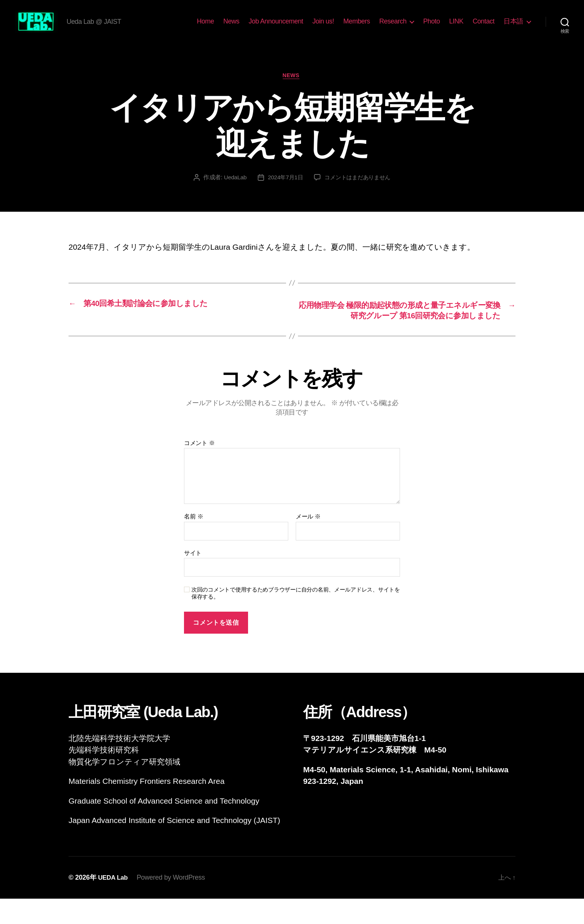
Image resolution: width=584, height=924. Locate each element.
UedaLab (232, 190)
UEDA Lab (114, 903)
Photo (431, 27)
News (231, 27)
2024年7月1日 (284, 190)
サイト (193, 578)
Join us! (323, 27)
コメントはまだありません (359, 190)
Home (206, 27)
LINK (456, 27)
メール (308, 542)
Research (393, 27)
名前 (193, 542)
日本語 (513, 27)
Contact (484, 27)
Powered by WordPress (173, 903)
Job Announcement (276, 27)
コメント (199, 468)
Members (357, 27)
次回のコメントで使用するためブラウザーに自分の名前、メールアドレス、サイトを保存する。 (296, 618)
